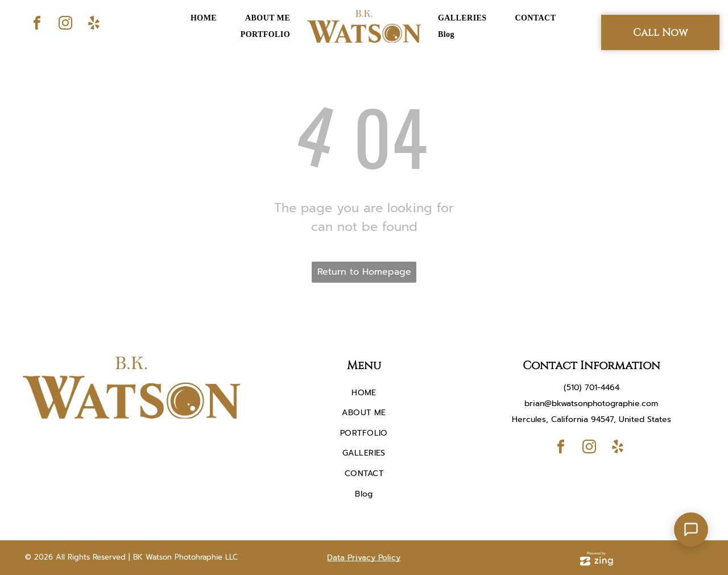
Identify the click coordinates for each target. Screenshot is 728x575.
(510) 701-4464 (591, 388)
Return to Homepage (364, 272)
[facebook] (37, 25)
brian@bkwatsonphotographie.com (591, 404)
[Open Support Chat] (691, 530)
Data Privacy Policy (364, 558)
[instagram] (65, 25)
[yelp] (94, 25)
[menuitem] (204, 18)
